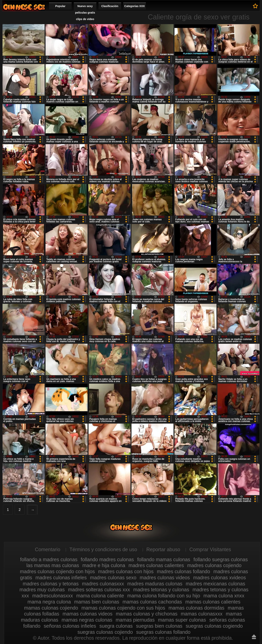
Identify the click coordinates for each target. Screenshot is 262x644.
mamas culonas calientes (213, 602)
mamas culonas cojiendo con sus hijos (123, 608)
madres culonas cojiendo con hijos (57, 571)
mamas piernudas (135, 620)
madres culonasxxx (103, 584)
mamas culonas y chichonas (147, 614)
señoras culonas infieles (70, 626)
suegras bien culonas (159, 626)
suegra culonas (116, 626)
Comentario (48, 549)
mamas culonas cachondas (152, 602)
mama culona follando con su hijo (164, 596)
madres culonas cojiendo (214, 565)
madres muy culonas (42, 590)
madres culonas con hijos (126, 571)
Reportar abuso (163, 549)
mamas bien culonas (97, 602)
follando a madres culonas (49, 559)
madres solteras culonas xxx (99, 590)
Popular (60, 6)
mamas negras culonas (87, 620)
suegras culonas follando (163, 632)
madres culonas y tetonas (51, 584)
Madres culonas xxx (24, 7)
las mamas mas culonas (53, 565)
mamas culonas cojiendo (51, 608)
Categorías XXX (134, 6)
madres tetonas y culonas (161, 590)
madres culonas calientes (156, 565)
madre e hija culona (104, 565)
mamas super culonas (182, 620)
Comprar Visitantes (210, 549)
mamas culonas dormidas (196, 608)
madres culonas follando (183, 571)
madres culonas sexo (113, 578)
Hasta (254, 637)
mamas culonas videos (88, 614)
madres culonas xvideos (219, 578)
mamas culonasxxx (202, 614)
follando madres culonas (107, 559)
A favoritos (255, 6)
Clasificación (110, 6)
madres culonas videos (165, 578)
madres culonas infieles (61, 578)
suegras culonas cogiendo (214, 626)
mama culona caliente (100, 596)
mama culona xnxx (224, 596)
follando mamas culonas (164, 559)
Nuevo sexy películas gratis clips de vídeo (85, 13)
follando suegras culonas (221, 559)
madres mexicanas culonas (215, 584)
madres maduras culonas (155, 584)
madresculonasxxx (52, 596)
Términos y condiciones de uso (103, 549)
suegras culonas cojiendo (105, 632)
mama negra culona (49, 602)
